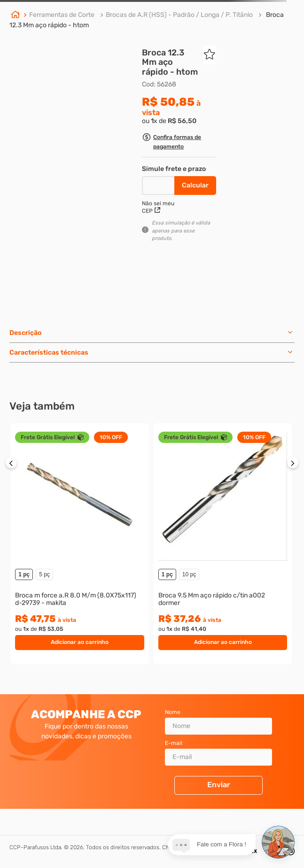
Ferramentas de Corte (62, 15)
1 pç (24, 574)
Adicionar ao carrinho (80, 642)
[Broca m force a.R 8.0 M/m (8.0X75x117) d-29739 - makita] (80, 544)
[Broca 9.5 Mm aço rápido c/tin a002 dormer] (223, 544)
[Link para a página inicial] (16, 15)
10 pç (189, 574)
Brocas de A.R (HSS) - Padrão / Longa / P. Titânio (179, 15)
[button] (179, 143)
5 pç (44, 574)
